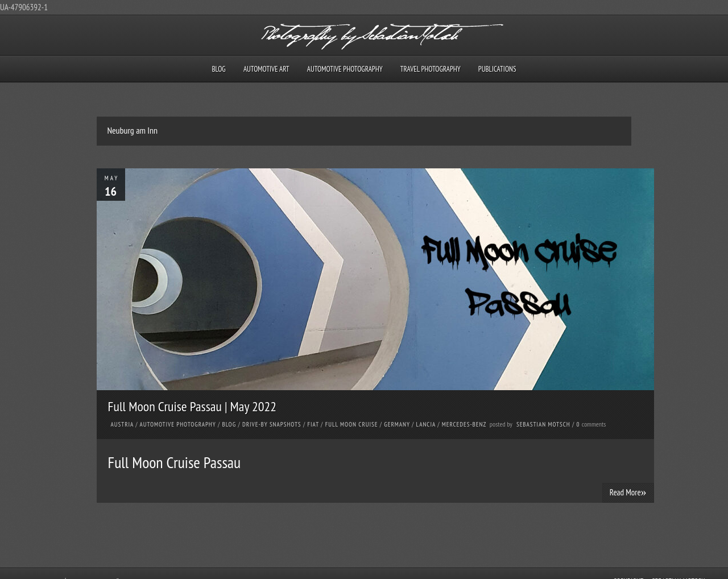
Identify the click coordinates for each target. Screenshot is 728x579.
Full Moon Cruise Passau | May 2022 (193, 406)
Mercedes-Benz (464, 424)
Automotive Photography (345, 69)
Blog (218, 69)
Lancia (426, 424)
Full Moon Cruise (352, 424)
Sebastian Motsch (543, 424)
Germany (397, 424)
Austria (122, 424)
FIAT (313, 424)
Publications (497, 69)
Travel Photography (431, 69)
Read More (628, 492)
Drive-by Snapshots (272, 424)
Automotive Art (266, 69)
